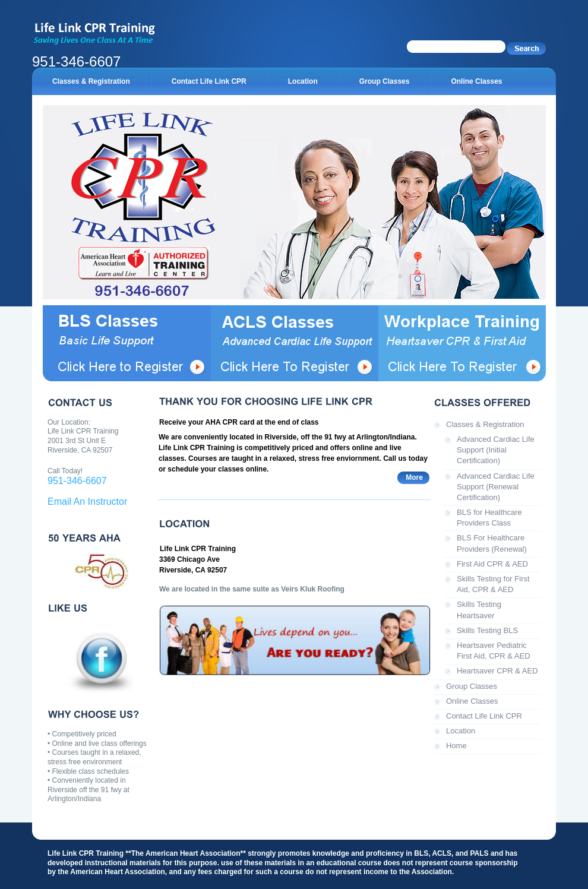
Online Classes (472, 701)
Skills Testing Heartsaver (479, 610)
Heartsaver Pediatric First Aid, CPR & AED (494, 651)
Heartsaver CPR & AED (497, 671)
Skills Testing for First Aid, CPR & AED (493, 584)
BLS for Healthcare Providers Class (489, 518)
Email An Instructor (87, 502)
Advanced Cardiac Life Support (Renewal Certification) (496, 487)
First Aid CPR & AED (492, 564)
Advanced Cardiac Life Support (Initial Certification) (496, 450)
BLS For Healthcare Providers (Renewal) (492, 543)
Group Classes (472, 686)
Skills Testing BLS (487, 630)
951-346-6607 (77, 481)
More (414, 477)
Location (461, 731)
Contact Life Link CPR (484, 716)
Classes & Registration (485, 424)
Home (456, 746)
